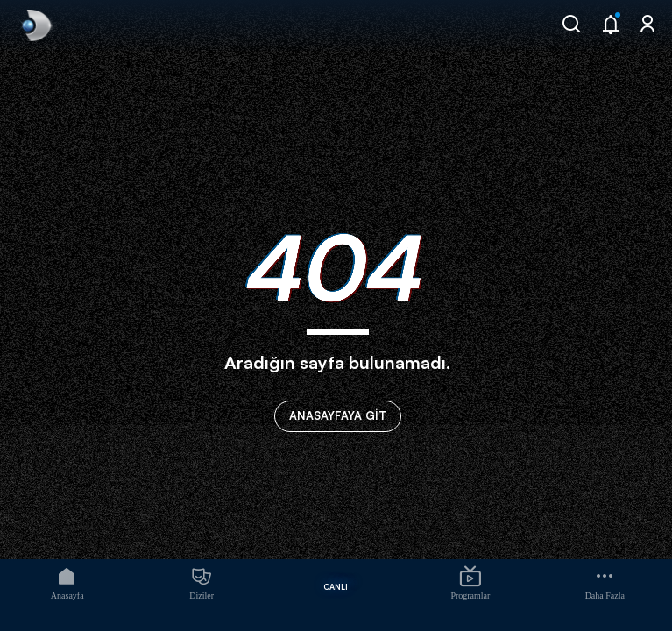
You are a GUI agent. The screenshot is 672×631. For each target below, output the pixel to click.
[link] (35, 25)
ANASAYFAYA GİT (338, 415)
